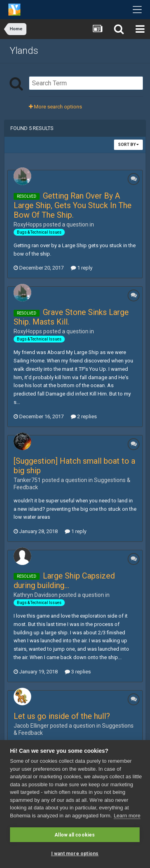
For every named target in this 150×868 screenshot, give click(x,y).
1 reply (82, 268)
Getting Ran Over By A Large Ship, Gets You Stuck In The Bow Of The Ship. (73, 205)
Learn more (127, 816)
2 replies (84, 416)
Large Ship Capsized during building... (64, 581)
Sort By (128, 145)
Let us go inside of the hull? (62, 716)
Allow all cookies (75, 835)
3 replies (78, 672)
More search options (55, 107)
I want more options (75, 854)
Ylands (24, 51)
